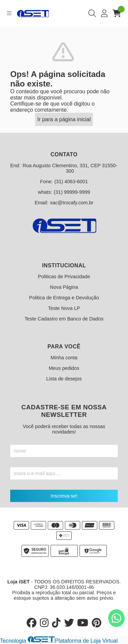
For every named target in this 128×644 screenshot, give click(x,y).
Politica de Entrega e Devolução (64, 298)
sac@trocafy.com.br (72, 203)
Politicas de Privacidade (64, 277)
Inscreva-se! (64, 496)
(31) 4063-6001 (71, 182)
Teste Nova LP (64, 308)
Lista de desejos (64, 379)
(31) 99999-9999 (72, 192)
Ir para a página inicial (64, 119)
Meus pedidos (64, 368)
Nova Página (64, 287)
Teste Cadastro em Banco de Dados (64, 319)
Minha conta (64, 358)
